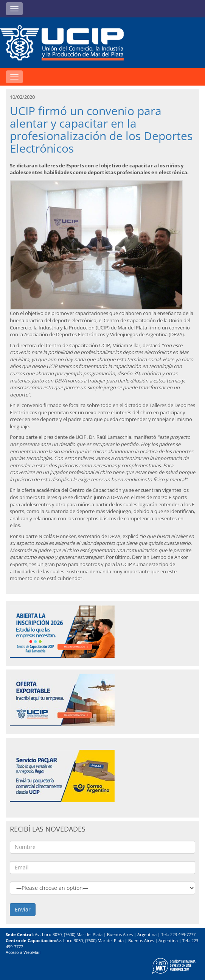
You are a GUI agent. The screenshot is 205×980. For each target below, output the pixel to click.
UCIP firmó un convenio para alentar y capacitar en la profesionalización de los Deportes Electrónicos (101, 130)
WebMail (32, 952)
